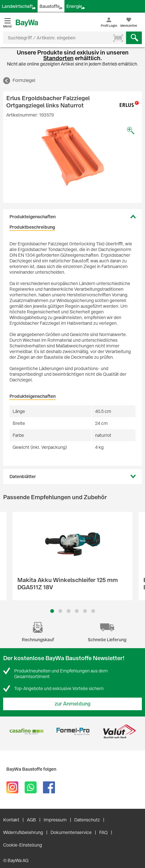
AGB (31, 820)
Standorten (58, 58)
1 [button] (52, 611)
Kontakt (11, 820)
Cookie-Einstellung (23, 845)
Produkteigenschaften (33, 217)
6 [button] (93, 611)
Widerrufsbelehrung (23, 832)
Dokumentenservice (71, 832)
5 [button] (85, 611)
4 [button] (77, 611)
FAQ (103, 832)
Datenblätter (23, 477)
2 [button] (60, 611)
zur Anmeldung (73, 704)
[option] (72, 156)
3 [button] (68, 611)
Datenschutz (87, 820)
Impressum (55, 820)
